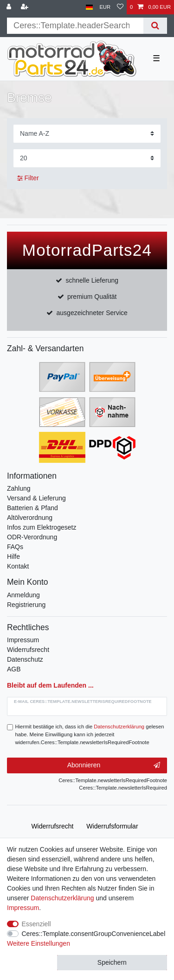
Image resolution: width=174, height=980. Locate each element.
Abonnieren (114, 765)
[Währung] (105, 7)
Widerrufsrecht (28, 650)
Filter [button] (28, 178)
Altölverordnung (30, 518)
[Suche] (155, 26)
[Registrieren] (26, 7)
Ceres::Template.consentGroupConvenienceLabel (94, 934)
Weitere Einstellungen (39, 943)
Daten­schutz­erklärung (62, 898)
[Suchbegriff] (75, 26)
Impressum (23, 640)
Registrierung (26, 605)
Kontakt (18, 566)
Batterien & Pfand (32, 508)
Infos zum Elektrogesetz (42, 527)
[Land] (89, 7)
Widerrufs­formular (112, 826)
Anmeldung (23, 595)
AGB (14, 669)
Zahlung (19, 488)
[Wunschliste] (120, 7)
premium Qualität (92, 297)
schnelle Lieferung (92, 280)
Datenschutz (25, 659)
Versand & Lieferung (36, 498)
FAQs (15, 547)
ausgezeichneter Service (92, 313)
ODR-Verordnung (32, 537)
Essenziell (36, 924)
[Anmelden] (10, 7)
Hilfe (13, 556)
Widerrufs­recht (52, 826)
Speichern (112, 962)
